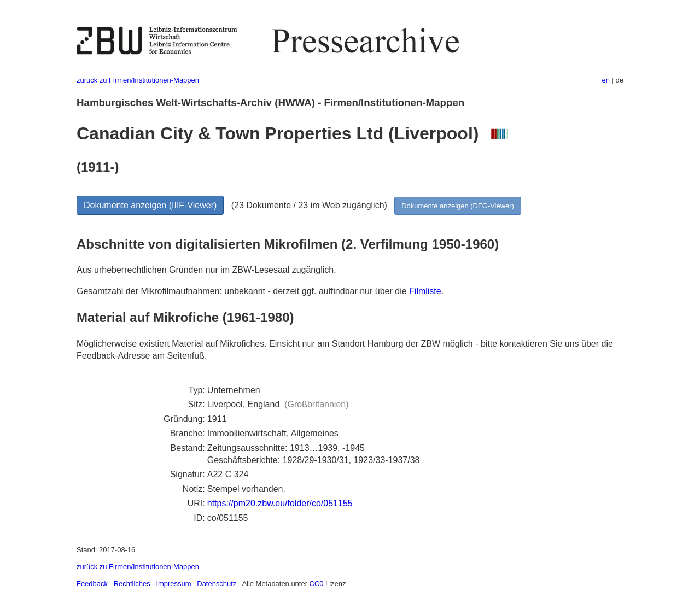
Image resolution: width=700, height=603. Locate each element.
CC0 (317, 584)
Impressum (173, 584)
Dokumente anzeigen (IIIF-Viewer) (150, 205)
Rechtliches (132, 584)
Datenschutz (217, 584)
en (606, 80)
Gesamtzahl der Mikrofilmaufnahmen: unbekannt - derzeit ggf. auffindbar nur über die (243, 291)
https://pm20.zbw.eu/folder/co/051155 (280, 503)
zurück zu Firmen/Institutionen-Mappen (138, 80)
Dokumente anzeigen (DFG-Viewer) (458, 206)
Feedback (92, 584)
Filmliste (425, 291)
